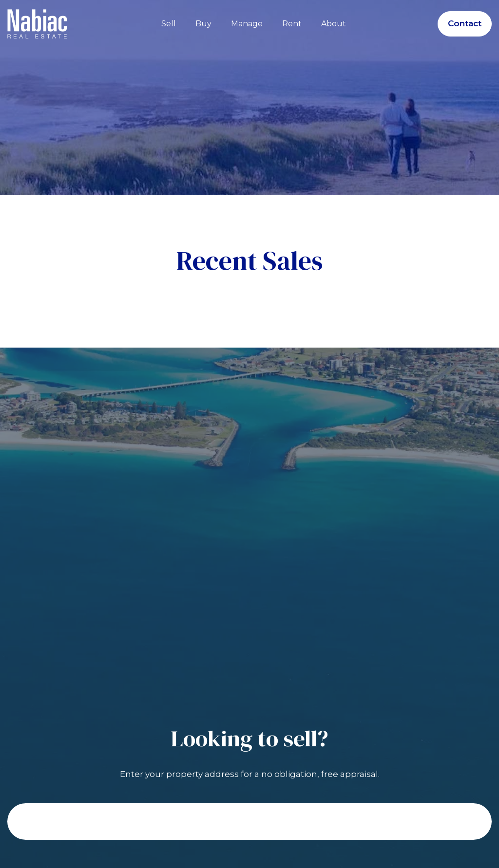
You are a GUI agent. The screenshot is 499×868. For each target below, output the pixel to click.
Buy (203, 24)
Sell (169, 24)
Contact (465, 23)
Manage (247, 24)
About (334, 24)
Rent (292, 24)
